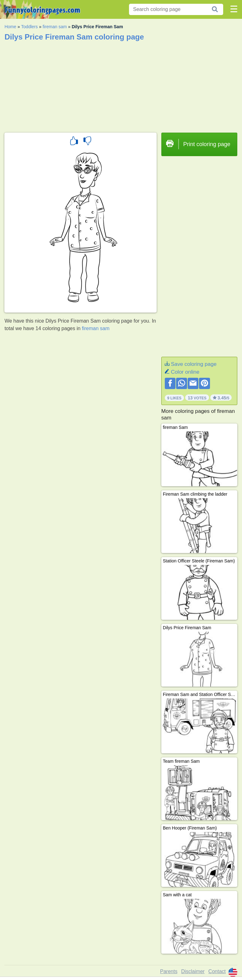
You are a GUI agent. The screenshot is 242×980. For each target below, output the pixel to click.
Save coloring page (194, 364)
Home (10, 27)
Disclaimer (193, 971)
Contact (217, 971)
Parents (169, 971)
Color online (185, 372)
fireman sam (55, 27)
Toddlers (29, 27)
